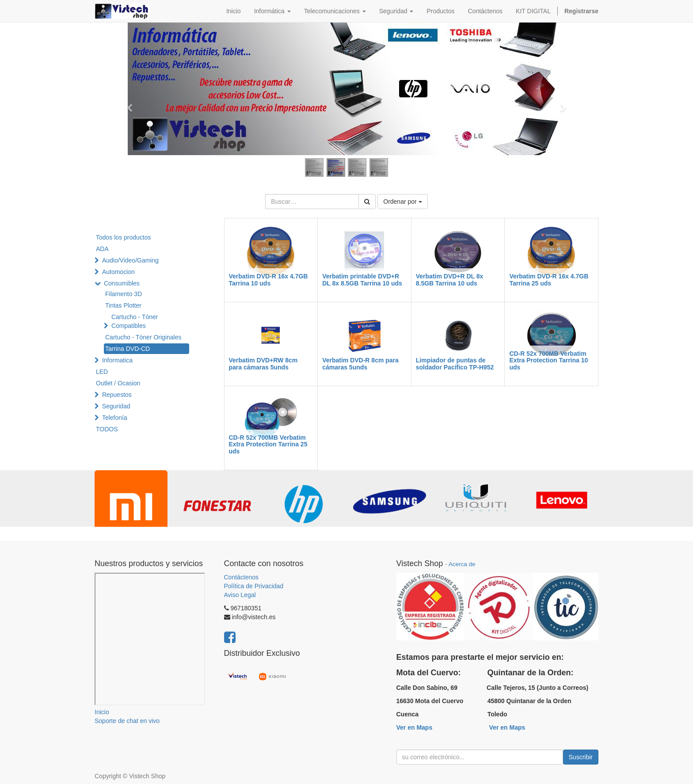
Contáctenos (242, 577)
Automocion (118, 272)
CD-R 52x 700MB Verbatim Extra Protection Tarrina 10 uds (548, 360)
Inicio (102, 712)
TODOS (107, 429)
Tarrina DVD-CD (128, 349)
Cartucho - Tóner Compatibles (135, 321)
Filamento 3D (124, 294)
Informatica (117, 360)
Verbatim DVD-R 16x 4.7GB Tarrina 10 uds (268, 280)
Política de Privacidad (254, 586)
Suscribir (581, 757)
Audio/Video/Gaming (130, 260)
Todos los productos (124, 237)
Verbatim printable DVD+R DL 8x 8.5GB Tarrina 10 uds (362, 280)
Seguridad (116, 406)
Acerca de (462, 564)
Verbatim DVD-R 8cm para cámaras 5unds (360, 363)
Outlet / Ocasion (118, 383)
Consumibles (122, 283)
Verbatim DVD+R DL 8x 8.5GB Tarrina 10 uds (450, 280)
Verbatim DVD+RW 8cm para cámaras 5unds (263, 363)
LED (102, 372)
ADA (102, 249)
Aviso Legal (240, 595)
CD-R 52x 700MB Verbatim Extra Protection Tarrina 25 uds (268, 444)
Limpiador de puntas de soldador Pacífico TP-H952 (455, 363)
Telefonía (115, 418)
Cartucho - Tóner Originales (143, 337)
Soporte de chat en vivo (127, 721)
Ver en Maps (415, 727)
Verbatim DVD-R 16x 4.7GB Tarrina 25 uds (549, 280)
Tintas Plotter (123, 305)
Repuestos (117, 395)
